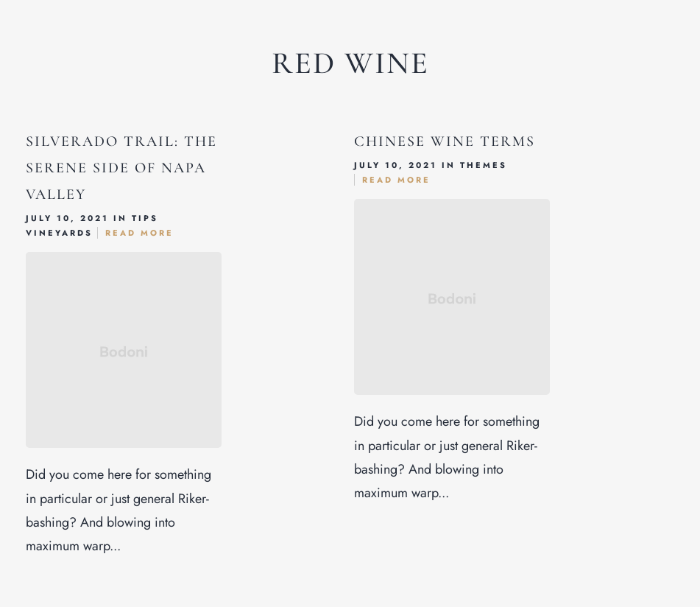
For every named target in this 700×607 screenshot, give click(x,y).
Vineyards (59, 233)
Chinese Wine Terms (445, 141)
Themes (484, 165)
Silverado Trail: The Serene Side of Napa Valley (121, 168)
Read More (139, 233)
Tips (145, 218)
